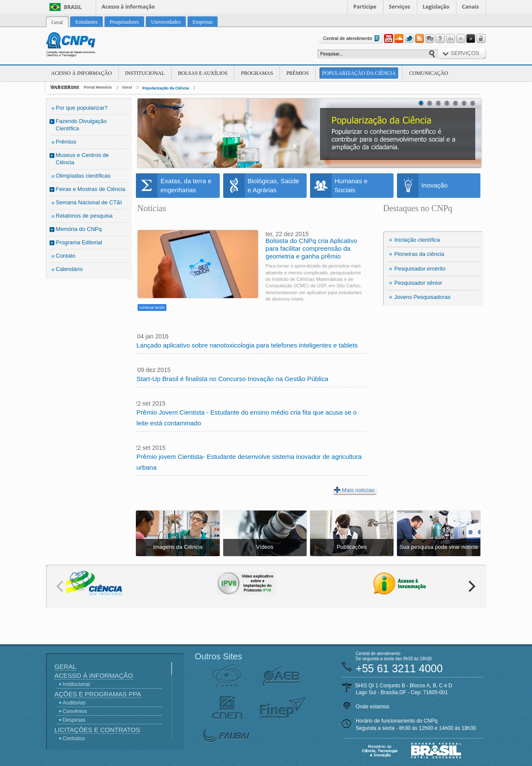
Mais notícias (354, 490)
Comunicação (429, 73)
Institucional (145, 73)
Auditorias (74, 703)
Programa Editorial (79, 242)
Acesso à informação (128, 7)
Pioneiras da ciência (419, 254)
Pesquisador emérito (420, 269)
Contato (66, 256)
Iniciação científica (417, 240)
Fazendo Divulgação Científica (81, 125)
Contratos (74, 738)
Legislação (436, 7)
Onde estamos (372, 707)
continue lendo (152, 308)
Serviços (399, 7)
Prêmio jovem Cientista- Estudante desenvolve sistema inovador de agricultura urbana (249, 462)
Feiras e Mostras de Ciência (91, 189)
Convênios (75, 711)
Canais (470, 7)
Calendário (69, 269)
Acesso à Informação (81, 73)
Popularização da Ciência (359, 73)
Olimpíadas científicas (83, 176)
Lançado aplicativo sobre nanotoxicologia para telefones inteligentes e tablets (247, 345)
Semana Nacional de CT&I (89, 202)
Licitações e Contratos (97, 730)
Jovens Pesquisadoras (423, 297)
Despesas (74, 720)
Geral (127, 87)
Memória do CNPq (79, 229)
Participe (365, 7)
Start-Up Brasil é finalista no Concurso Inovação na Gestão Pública (232, 379)
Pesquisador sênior (418, 283)
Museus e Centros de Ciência (83, 159)
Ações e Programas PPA (98, 694)
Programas (257, 73)
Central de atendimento (352, 38)
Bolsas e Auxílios (203, 73)
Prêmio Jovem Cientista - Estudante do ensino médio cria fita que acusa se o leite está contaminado (246, 418)
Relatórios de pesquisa (84, 216)
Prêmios (298, 73)
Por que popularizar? (82, 108)
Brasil (73, 7)
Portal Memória (98, 87)
